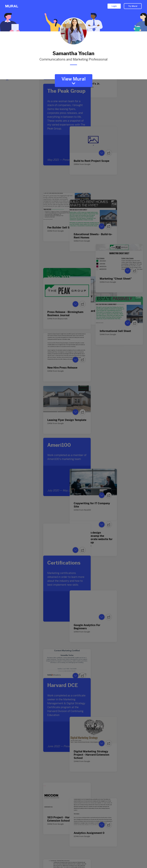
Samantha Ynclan (74, 53)
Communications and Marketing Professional (74, 60)
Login (114, 6)
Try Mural (133, 6)
